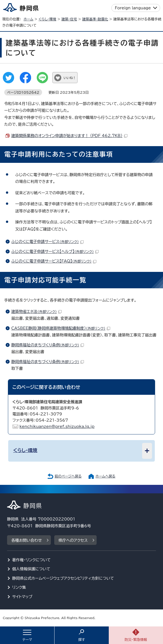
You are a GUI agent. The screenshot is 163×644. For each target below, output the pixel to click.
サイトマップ (22, 597)
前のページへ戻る (68, 476)
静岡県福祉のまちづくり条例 (48, 345)
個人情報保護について (31, 569)
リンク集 (19, 587)
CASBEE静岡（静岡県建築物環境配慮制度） (61, 328)
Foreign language (133, 8)
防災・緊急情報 (136, 639)
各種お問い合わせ (27, 540)
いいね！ (70, 78)
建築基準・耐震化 (95, 19)
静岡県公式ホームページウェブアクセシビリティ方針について (63, 578)
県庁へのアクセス (73, 540)
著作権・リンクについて (31, 560)
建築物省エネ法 (36, 312)
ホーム (28, 19)
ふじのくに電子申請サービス (47, 242)
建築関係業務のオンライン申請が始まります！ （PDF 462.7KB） (69, 136)
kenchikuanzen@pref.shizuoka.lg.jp (57, 427)
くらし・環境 (47, 19)
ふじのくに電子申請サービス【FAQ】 (54, 261)
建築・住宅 (69, 19)
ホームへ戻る (105, 476)
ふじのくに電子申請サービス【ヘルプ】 (55, 251)
